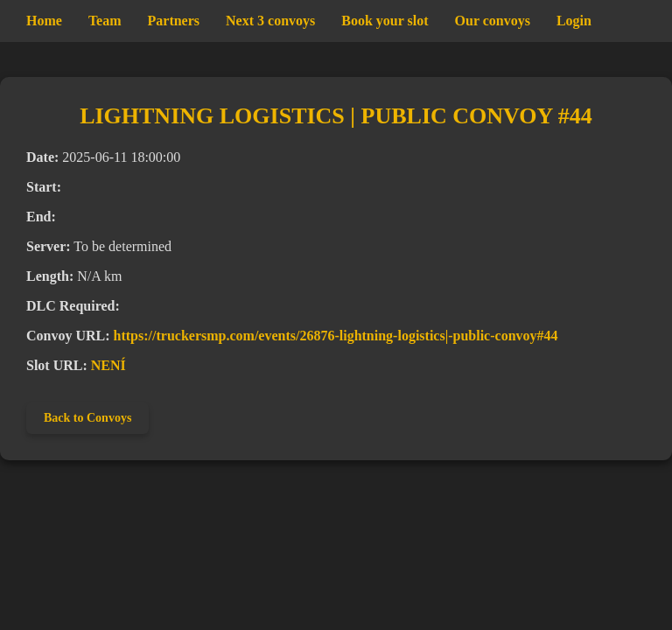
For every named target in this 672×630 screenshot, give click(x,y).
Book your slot (385, 21)
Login (574, 21)
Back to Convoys (87, 418)
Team (105, 21)
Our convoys (493, 21)
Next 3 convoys (270, 21)
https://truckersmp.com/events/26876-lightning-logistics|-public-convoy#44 (336, 336)
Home (44, 21)
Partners (174, 21)
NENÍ (108, 365)
